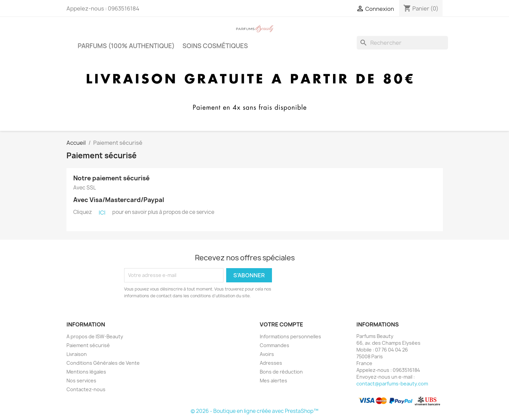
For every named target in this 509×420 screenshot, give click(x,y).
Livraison (77, 354)
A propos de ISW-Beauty (95, 336)
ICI (102, 213)
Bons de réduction (281, 372)
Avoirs (267, 354)
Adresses (271, 363)
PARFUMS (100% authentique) (126, 46)
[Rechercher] (402, 43)
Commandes (275, 345)
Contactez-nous (86, 389)
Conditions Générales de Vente (103, 363)
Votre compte (281, 324)
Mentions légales (86, 372)
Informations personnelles (290, 336)
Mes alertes (273, 381)
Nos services (81, 381)
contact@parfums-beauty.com (392, 384)
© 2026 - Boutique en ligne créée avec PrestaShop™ (254, 411)
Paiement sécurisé (88, 345)
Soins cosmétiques (215, 46)
